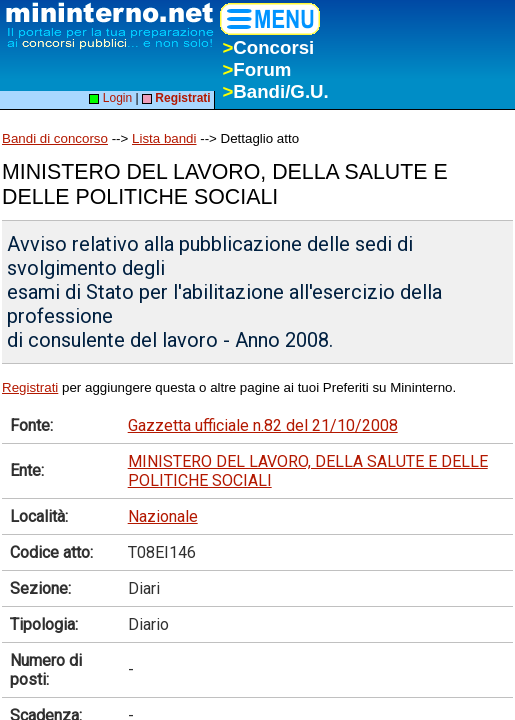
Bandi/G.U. (275, 91)
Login (110, 98)
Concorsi (268, 47)
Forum (256, 69)
